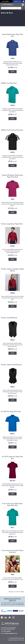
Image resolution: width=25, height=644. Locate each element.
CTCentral (21, 640)
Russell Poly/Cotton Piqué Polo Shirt (13, 35)
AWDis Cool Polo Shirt (9, 83)
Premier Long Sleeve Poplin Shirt (12, 224)
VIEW (13, 72)
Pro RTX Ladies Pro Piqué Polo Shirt (13, 457)
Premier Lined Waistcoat (9, 318)
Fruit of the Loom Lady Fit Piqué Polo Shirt (13, 551)
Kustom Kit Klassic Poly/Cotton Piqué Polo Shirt (13, 176)
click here (21, 604)
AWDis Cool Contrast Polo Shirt (12, 130)
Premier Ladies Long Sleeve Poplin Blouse (13, 270)
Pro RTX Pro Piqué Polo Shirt (11, 411)
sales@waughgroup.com (11, 633)
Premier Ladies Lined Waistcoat (11, 365)
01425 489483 (6, 1)
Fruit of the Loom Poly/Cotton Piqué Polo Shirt (13, 504)
